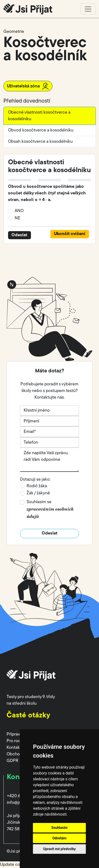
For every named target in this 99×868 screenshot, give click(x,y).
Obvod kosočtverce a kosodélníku (41, 130)
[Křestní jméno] (49, 411)
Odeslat (19, 235)
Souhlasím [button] (59, 828)
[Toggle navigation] (88, 9)
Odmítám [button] (59, 838)
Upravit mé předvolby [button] (59, 849)
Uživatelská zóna (28, 86)
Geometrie (14, 32)
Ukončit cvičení (70, 234)
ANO (19, 211)
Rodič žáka (37, 486)
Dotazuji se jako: (35, 480)
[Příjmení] (49, 421)
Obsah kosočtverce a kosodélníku (40, 142)
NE (18, 218)
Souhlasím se (50, 510)
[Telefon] (49, 443)
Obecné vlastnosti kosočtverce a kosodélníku (39, 116)
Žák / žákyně (38, 493)
